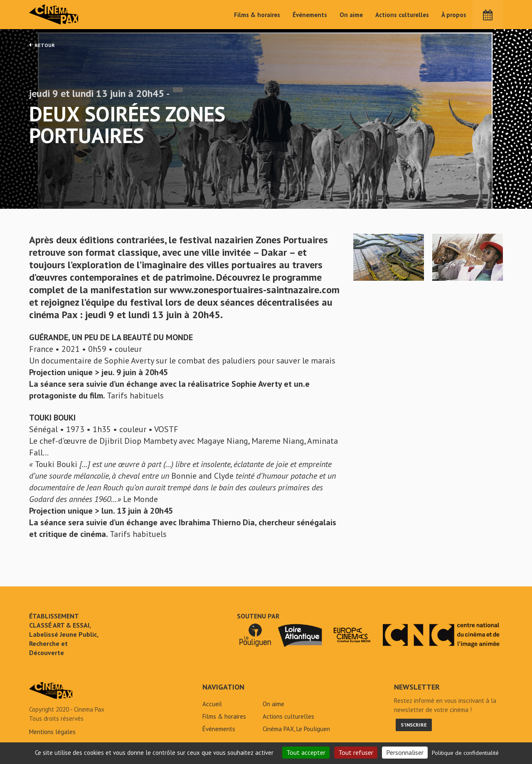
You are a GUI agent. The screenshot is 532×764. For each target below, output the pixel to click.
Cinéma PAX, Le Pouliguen (296, 731)
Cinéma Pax (54, 15)
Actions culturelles (402, 15)
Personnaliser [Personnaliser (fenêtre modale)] (405, 752)
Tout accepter (306, 752)
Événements (310, 15)
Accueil (212, 706)
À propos (454, 15)
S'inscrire (414, 727)
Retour (42, 45)
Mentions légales (52, 734)
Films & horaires (257, 15)
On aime (351, 15)
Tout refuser (356, 752)
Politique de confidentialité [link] (465, 753)
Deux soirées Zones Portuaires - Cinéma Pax (51, 693)
